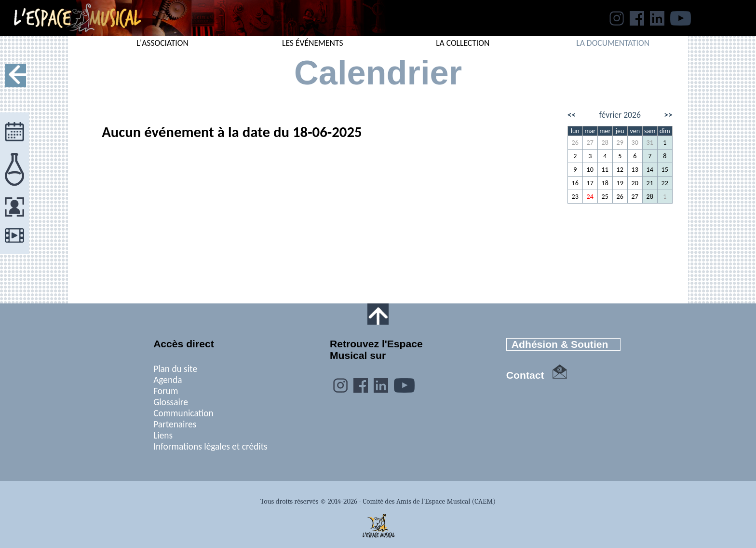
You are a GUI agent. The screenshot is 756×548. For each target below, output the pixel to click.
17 (590, 183)
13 (635, 170)
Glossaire (171, 402)
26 (575, 143)
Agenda (168, 380)
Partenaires (175, 424)
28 (605, 143)
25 (605, 197)
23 (575, 197)
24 (590, 197)
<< (572, 115)
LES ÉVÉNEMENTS (313, 43)
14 (650, 170)
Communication (183, 413)
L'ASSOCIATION (162, 43)
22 (665, 183)
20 (635, 183)
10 (590, 170)
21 (650, 183)
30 (635, 143)
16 (575, 183)
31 (650, 143)
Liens (163, 435)
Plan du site (175, 369)
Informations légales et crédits (210, 446)
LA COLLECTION (463, 43)
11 (605, 170)
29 (620, 143)
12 (620, 170)
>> (668, 115)
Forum (166, 391)
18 (605, 183)
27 (590, 143)
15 (665, 170)
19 (620, 183)
